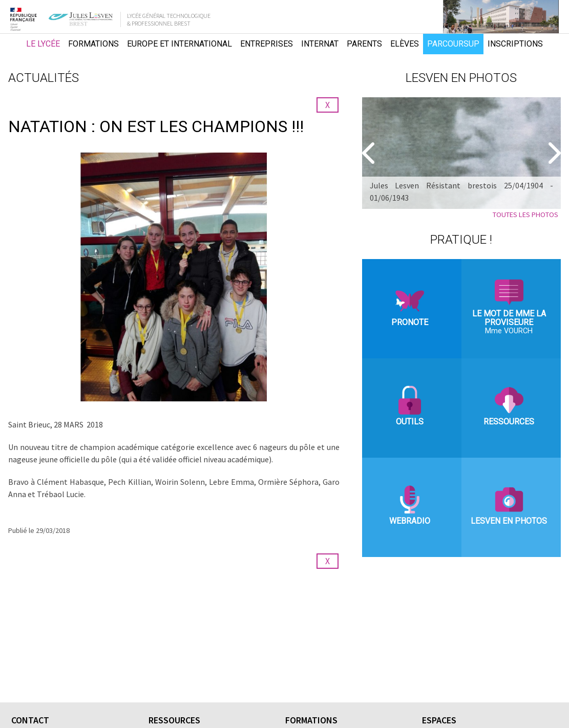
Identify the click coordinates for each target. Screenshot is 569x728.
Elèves (405, 44)
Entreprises (267, 44)
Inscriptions (515, 44)
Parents (364, 44)
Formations (93, 44)
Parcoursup (453, 44)
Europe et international (180, 44)
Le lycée (43, 44)
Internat (320, 44)
